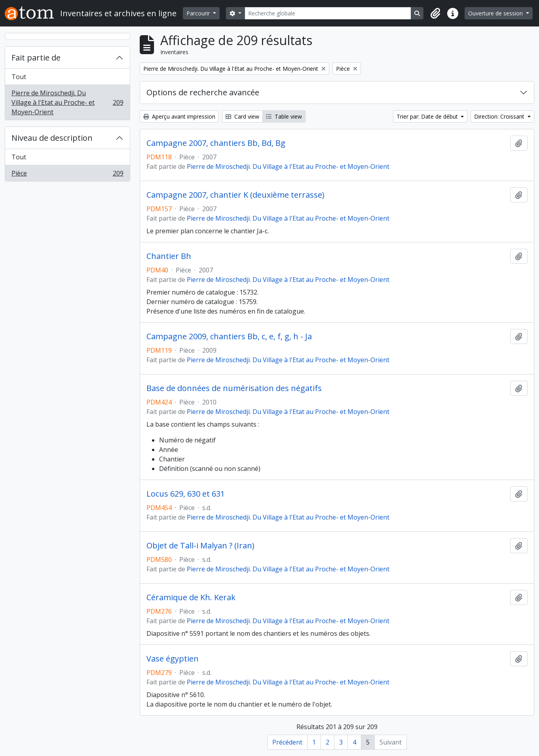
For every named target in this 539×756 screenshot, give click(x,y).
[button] (435, 13)
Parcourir (199, 13)
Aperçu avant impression (179, 116)
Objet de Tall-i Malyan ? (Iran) (200, 546)
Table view (284, 116)
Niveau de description (52, 138)
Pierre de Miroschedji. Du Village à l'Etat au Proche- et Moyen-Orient (67, 102)
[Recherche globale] (328, 13)
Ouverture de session (496, 13)
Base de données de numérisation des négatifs (234, 388)
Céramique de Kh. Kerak (191, 597)
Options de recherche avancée (203, 92)
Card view (242, 116)
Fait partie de (36, 58)
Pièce (67, 175)
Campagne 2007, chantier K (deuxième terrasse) (235, 195)
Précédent (287, 742)
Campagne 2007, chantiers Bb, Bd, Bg (216, 143)
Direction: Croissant (500, 116)
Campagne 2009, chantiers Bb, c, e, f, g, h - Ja (229, 336)
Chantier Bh (169, 256)
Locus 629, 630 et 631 (186, 494)
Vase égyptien (173, 659)
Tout (19, 77)
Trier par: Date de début (428, 116)
